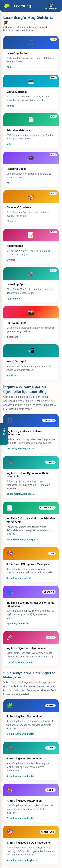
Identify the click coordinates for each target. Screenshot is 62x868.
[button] (4, 434)
